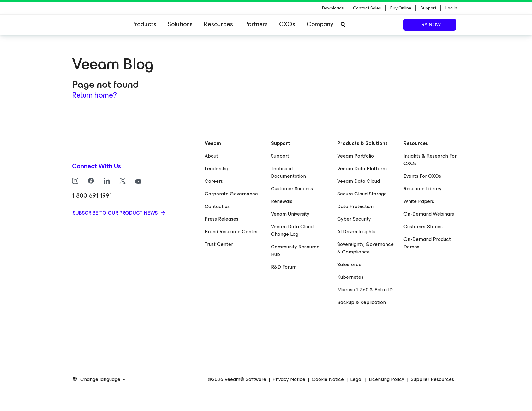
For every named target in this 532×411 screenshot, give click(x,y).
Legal (356, 379)
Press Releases (221, 219)
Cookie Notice (328, 379)
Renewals (282, 201)
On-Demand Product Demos (427, 243)
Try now (430, 24)
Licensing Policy (387, 379)
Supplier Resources (432, 379)
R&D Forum (284, 267)
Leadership (217, 168)
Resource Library (423, 189)
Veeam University (290, 214)
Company (320, 24)
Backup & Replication (362, 302)
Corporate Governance (231, 194)
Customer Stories (423, 226)
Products (144, 24)
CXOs (287, 24)
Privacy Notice (289, 379)
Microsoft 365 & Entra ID (365, 290)
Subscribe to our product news (116, 213)
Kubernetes (350, 277)
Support (280, 156)
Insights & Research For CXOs (430, 160)
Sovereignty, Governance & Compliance (365, 248)
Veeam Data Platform (362, 168)
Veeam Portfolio (356, 156)
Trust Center (219, 244)
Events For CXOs (422, 176)
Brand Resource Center (231, 232)
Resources (218, 24)
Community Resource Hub (295, 250)
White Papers (419, 201)
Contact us (217, 206)
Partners (256, 24)
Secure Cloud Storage (362, 194)
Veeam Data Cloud (359, 181)
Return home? (94, 95)
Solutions (180, 24)
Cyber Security (354, 219)
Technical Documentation (288, 172)
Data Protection (355, 206)
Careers (214, 181)
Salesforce (349, 264)
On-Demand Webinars (429, 214)
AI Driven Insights (356, 232)
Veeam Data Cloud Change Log (292, 230)
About (211, 156)
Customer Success (292, 189)
